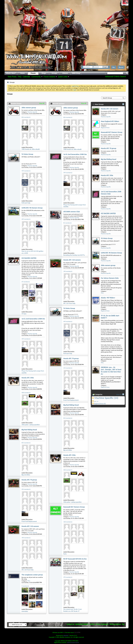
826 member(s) (26, 117)
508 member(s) (26, 393)
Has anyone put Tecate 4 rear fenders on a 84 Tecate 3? (73, 610)
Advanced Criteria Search (115, 76)
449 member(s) (26, 171)
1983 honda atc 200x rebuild (31, 149)
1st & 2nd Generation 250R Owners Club (37, 319)
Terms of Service (115, 624)
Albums (65, 73)
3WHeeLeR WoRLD (82, 624)
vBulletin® (66, 635)
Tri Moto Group (27, 154)
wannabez (25, 611)
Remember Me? (88, 70)
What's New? (11, 73)
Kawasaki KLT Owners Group (74, 507)
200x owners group (29, 108)
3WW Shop (76, 73)
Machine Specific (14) (106, 398)
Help (114, 67)
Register (121, 67)
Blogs (44, 73)
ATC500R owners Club (72, 212)
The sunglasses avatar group (32, 575)
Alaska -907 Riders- (108, 298)
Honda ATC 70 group (29, 480)
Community (36, 77)
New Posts (12, 77)
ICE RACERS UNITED (29, 258)
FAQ (20, 77)
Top (123, 624)
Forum (33, 73)
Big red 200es (26, 475)
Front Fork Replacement (29, 521)
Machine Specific (32, 112)
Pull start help (26, 203)
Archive (92, 624)
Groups (54, 73)
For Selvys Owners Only (110, 278)
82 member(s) (67, 223)
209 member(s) (26, 219)
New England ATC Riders (110, 121)
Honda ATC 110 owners (30, 526)
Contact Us (70, 624)
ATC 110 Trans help (28, 570)
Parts (65, 554)
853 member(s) (26, 443)
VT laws (24, 314)
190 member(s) (26, 538)
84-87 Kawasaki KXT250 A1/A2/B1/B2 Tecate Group (83, 559)
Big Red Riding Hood (29, 430)
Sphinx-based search (73, 643)
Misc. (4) (96, 401)
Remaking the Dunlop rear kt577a (74, 255)
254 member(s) (26, 489)
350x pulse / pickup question (31, 425)
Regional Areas (105, 128)
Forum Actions (49, 77)
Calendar (26, 77)
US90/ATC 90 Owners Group (32, 208)
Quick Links (63, 77)
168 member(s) (68, 522)
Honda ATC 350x (28, 378)
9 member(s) (25, 586)
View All (42, 103)
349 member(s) (26, 339)
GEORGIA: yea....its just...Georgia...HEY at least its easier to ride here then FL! (111, 371)
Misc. (29, 581)
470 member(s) (68, 577)
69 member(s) (26, 282)
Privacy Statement (102, 624)
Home (23, 73)
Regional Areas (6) (100, 404)
